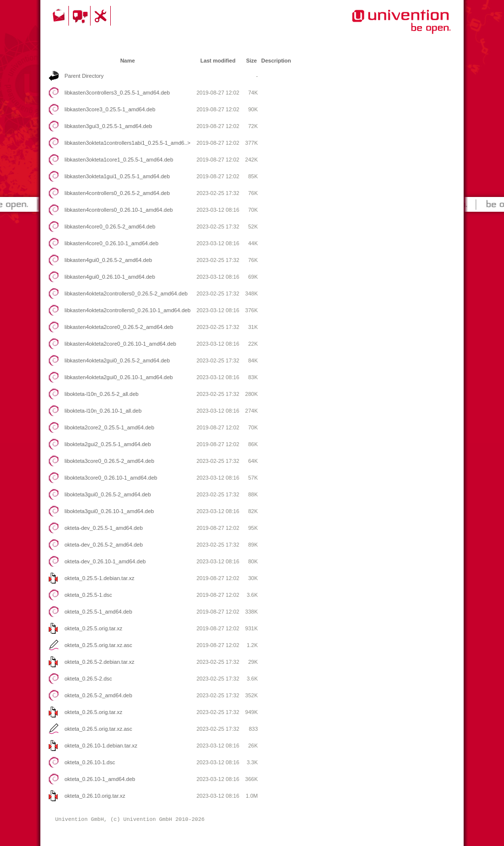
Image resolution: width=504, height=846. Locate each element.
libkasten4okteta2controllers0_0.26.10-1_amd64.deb (127, 310)
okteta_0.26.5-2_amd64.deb (98, 695)
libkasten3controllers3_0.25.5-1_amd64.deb (117, 93)
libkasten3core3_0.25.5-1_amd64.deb (110, 109)
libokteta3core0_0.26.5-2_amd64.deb (109, 461)
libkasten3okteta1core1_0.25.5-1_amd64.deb (119, 160)
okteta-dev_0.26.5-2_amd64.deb (104, 545)
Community (81, 16)
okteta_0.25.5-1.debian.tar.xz (99, 578)
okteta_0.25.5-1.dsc (88, 595)
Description (276, 61)
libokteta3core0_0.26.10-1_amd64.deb (111, 478)
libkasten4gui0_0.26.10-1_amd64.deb (110, 277)
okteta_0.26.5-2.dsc (88, 679)
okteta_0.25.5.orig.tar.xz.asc (98, 645)
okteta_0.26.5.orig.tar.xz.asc (98, 729)
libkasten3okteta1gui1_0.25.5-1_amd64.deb (117, 176)
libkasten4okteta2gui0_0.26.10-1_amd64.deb (119, 377)
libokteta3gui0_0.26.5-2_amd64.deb (108, 494)
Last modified (218, 61)
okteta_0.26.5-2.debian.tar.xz (99, 662)
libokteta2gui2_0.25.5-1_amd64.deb (108, 444)
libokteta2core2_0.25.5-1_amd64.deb (109, 427)
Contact (60, 16)
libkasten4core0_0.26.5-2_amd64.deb (110, 227)
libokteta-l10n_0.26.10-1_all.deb (103, 411)
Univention (381, 27)
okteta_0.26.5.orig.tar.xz (93, 712)
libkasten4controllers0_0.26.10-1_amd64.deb (119, 210)
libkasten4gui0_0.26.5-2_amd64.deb (108, 260)
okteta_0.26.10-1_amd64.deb (100, 779)
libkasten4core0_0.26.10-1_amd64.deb (111, 243)
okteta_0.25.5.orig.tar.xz (93, 628)
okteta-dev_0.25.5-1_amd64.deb (104, 528)
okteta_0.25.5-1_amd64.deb (98, 612)
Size (252, 61)
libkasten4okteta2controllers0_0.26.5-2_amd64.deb (126, 293)
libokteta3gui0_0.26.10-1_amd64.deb (109, 511)
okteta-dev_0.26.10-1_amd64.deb (105, 561)
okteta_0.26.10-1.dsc (90, 762)
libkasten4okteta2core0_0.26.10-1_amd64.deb (120, 344)
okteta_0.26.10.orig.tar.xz (95, 796)
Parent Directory (84, 76)
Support (102, 16)
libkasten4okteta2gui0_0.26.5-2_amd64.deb (117, 360)
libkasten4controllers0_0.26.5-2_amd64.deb (117, 193)
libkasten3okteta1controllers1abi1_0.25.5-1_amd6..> (127, 143)
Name (127, 61)
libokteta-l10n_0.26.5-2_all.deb (101, 394)
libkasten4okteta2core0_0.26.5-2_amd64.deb (119, 327)
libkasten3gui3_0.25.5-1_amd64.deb (108, 126)
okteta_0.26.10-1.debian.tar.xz (101, 746)
